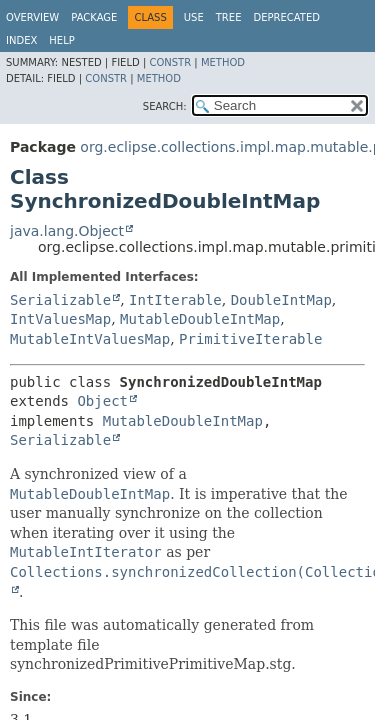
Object (102, 401)
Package (94, 17)
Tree (229, 17)
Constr (170, 62)
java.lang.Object (67, 231)
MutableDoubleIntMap (200, 319)
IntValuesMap (60, 319)
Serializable (60, 300)
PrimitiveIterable (250, 339)
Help (61, 40)
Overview (32, 17)
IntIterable (175, 300)
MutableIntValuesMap (90, 339)
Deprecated (286, 17)
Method (223, 62)
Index (21, 40)
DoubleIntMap (281, 300)
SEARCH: (165, 106)
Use (194, 17)
